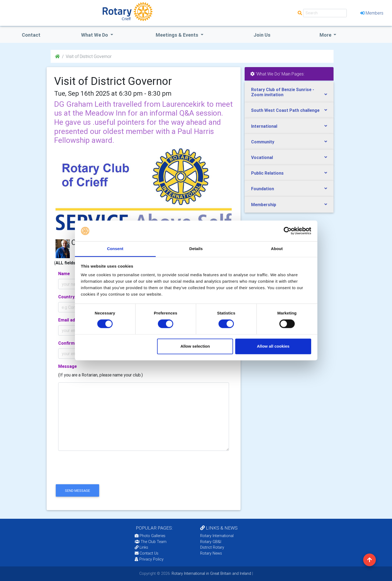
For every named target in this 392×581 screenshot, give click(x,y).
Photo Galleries (150, 536)
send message (77, 491)
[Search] (325, 13)
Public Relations (267, 173)
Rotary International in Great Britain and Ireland (211, 573)
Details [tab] (196, 249)
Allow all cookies (273, 346)
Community (263, 142)
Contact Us (147, 553)
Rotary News (211, 553)
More (326, 35)
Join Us (262, 35)
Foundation (263, 189)
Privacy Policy (149, 559)
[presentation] (95, 472)
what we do (95, 35)
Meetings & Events (178, 35)
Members (372, 13)
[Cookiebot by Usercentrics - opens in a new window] (288, 231)
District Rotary (212, 547)
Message (67, 366)
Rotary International (217, 536)
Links (141, 547)
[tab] (289, 92)
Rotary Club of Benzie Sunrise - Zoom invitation (283, 92)
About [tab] (277, 249)
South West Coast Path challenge (285, 110)
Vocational (262, 157)
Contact (31, 35)
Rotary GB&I (211, 542)
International (264, 126)
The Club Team (151, 542)
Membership (264, 205)
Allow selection (195, 346)
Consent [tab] (115, 249)
